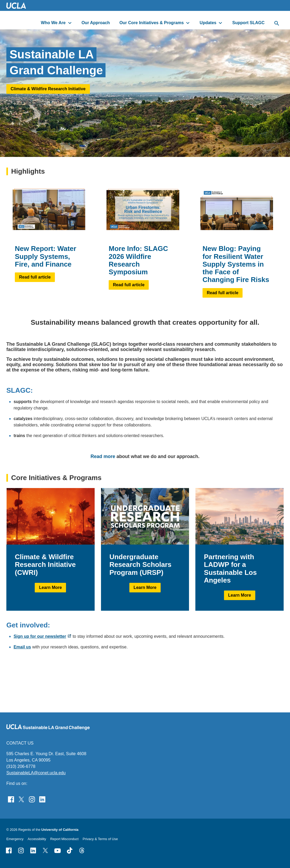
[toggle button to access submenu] (70, 23)
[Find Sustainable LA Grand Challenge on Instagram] (32, 799)
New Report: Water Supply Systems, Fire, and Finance (46, 256)
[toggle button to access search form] (277, 24)
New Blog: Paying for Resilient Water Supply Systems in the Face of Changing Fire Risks (236, 264)
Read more (103, 456)
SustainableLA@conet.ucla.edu (36, 773)
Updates (208, 23)
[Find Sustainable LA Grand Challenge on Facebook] (11, 799)
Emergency (15, 839)
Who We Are (53, 23)
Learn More (50, 587)
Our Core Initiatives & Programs (151, 23)
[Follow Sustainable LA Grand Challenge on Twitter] (21, 799)
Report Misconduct (65, 839)
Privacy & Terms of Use (100, 839)
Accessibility (37, 839)
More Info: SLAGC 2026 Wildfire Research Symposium (138, 260)
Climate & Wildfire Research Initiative (48, 89)
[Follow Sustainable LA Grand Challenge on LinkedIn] (42, 799)
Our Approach (96, 23)
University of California (60, 830)
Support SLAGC (248, 23)
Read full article (35, 277)
